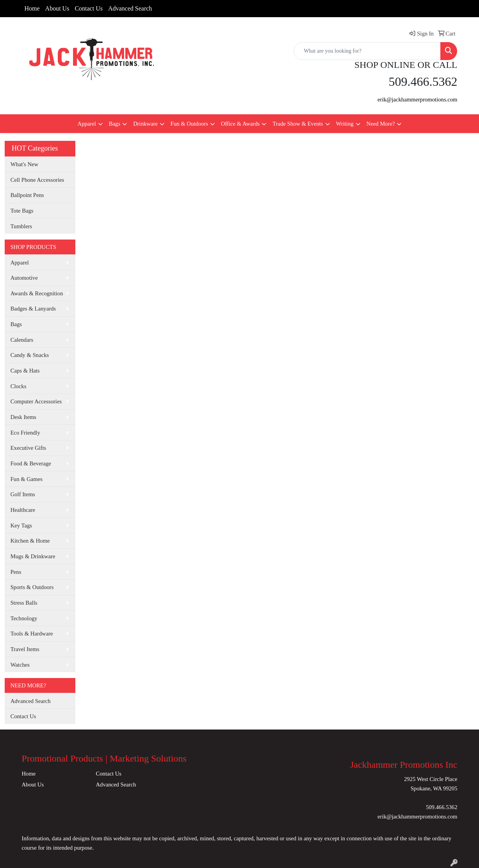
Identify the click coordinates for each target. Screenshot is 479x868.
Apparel (87, 124)
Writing (345, 124)
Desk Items (23, 417)
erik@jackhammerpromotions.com (417, 99)
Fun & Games (27, 479)
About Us (57, 8)
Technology (24, 618)
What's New (24, 164)
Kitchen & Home (30, 541)
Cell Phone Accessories (37, 180)
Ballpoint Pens (27, 195)
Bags (115, 124)
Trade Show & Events (298, 124)
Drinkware (145, 124)
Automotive (24, 278)
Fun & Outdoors (189, 124)
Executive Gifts (28, 448)
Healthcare (23, 510)
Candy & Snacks (30, 355)
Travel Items (25, 649)
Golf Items (23, 494)
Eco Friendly (25, 433)
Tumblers (21, 226)
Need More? (381, 124)
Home (32, 8)
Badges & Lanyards (33, 309)
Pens (16, 572)
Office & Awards (240, 124)
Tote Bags (22, 211)
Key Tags (21, 525)
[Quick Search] (367, 51)
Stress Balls (24, 603)
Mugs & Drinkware (33, 556)
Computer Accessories (36, 401)
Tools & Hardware (32, 634)
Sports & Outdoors (32, 587)
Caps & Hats (25, 371)
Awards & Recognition (37, 293)
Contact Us (89, 8)
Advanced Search (130, 8)
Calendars (22, 340)
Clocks (19, 386)
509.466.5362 (442, 807)
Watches (20, 665)
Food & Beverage (31, 463)
